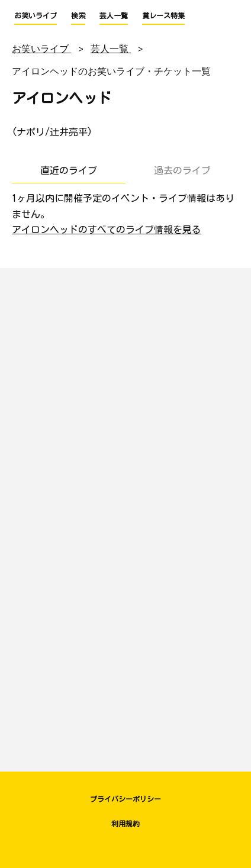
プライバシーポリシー (125, 799)
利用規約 (125, 824)
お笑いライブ (36, 15)
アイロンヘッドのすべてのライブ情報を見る (107, 230)
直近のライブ (69, 170)
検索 (78, 15)
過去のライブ (182, 170)
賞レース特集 (163, 15)
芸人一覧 (114, 15)
